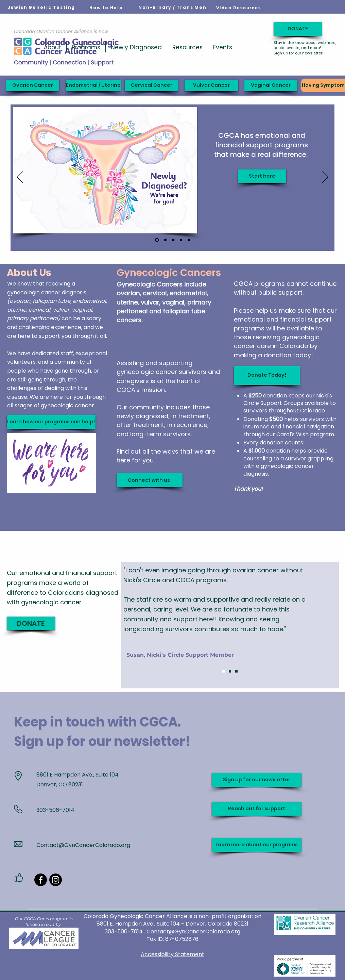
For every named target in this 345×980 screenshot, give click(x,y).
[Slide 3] (236, 672)
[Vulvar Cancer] (211, 85)
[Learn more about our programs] (257, 845)
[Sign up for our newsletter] (257, 780)
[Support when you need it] (165, 240)
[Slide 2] (230, 672)
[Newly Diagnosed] (157, 240)
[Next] (325, 178)
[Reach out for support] (257, 809)
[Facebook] (41, 880)
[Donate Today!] (267, 375)
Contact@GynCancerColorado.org (83, 845)
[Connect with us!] (150, 480)
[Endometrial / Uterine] (93, 85)
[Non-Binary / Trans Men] (173, 7)
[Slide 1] (223, 672)
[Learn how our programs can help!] (51, 422)
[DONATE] (298, 29)
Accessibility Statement (172, 954)
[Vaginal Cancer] (271, 85)
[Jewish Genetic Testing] (41, 7)
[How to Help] (106, 8)
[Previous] (20, 178)
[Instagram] (56, 880)
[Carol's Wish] (181, 240)
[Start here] (262, 176)
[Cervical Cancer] (152, 85)
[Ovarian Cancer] (33, 85)
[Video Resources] (239, 7)
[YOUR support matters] (173, 240)
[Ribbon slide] (189, 240)
